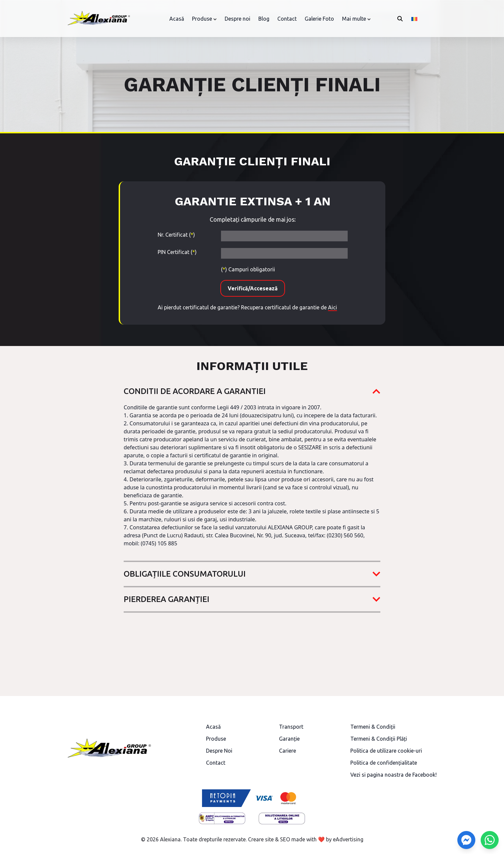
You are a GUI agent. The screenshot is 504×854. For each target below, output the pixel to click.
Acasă (177, 19)
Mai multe (354, 19)
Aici (332, 307)
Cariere (287, 751)
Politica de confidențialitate (384, 763)
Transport (291, 727)
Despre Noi (219, 751)
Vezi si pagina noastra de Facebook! (393, 775)
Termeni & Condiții (373, 727)
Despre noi (237, 19)
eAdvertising (348, 839)
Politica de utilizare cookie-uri (386, 751)
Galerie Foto (319, 19)
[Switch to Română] (414, 18)
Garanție (289, 739)
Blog (264, 19)
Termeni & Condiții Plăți (379, 739)
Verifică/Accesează (253, 288)
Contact (287, 19)
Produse (202, 19)
